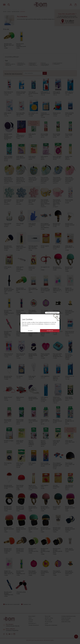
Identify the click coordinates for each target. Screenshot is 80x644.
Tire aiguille (56, 64)
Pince (43, 63)
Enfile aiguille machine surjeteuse (44, 399)
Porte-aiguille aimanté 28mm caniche (45, 572)
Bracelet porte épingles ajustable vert (33, 529)
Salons (30, 618)
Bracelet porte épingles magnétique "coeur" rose (8, 333)
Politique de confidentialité (51, 625)
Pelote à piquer (33, 65)
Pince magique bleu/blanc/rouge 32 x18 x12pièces (45, 289)
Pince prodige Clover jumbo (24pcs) (20, 421)
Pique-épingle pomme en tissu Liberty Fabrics (33, 179)
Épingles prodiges (9, 441)
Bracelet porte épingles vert (57, 507)
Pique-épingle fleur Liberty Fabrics (8, 201)
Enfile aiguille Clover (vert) (20, 441)
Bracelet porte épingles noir (57, 224)
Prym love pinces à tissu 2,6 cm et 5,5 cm (70, 333)
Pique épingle (45, 64)
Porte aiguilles (8, 463)
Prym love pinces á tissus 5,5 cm (9, 354)
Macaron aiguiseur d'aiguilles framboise (31, 443)
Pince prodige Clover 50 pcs (8, 420)
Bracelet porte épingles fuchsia (57, 268)
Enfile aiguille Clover (32, 135)
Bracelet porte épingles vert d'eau (69, 268)
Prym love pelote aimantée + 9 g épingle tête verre (58, 355)
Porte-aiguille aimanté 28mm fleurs (33, 312)
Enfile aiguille (21, 64)
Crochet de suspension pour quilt (45, 114)
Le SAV (47, 623)
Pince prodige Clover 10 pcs (44, 135)
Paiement (31, 620)
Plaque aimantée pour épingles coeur (45, 355)
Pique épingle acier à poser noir (70, 464)
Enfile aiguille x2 (45, 376)
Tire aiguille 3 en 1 (45, 268)
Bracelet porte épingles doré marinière (57, 529)
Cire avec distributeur (56, 486)
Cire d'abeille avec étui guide (33, 114)
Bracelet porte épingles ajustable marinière (70, 529)
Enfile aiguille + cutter (45, 486)
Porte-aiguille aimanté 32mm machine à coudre (58, 312)
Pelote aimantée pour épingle (69, 114)
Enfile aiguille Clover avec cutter (70, 441)
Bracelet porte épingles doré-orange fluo (8, 550)
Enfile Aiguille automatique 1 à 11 (70, 247)
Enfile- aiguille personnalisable (69, 549)
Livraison (31, 622)
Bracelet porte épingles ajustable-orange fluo (45, 551)
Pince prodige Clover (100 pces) (33, 420)
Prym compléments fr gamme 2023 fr (20, 135)
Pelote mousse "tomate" (57, 114)
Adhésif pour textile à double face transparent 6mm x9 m (57, 399)
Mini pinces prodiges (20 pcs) (57, 420)
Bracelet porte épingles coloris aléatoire (8, 247)
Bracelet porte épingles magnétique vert (21, 572)
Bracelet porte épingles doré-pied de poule (20, 550)
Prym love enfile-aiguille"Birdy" (21, 114)
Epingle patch (33, 63)
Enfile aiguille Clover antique (69, 398)
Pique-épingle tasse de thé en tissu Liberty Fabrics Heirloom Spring (45, 202)
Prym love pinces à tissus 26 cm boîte (21, 355)
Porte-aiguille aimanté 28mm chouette (45, 312)
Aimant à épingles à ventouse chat (21, 93)
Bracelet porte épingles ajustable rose (9, 529)
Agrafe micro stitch (10, 64)
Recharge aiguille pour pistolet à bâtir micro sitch (33, 247)
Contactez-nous (27, 604)
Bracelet (8, 65)
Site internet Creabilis (49, 640)
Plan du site (48, 616)
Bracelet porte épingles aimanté (70, 224)
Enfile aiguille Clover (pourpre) (21, 157)
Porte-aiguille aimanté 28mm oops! (57, 572)
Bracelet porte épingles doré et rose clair (45, 508)
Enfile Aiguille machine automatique (20, 268)
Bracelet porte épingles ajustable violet (70, 508)
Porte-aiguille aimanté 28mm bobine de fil (69, 572)
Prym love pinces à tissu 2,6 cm (9, 93)
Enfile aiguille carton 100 (32, 377)
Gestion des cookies (66, 622)
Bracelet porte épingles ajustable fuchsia (21, 529)
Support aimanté (58, 63)
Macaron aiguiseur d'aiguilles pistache (43, 443)
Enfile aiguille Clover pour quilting (56, 442)
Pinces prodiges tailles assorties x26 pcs (8, 158)
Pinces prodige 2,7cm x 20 (69, 200)
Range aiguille (45, 65)
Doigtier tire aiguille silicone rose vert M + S (69, 289)
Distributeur (21, 63)
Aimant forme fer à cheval (70, 377)
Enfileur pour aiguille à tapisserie (56, 378)
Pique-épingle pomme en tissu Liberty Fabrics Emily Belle (45, 179)
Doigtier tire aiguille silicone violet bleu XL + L (57, 289)
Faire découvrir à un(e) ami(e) (12, 604)
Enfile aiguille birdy (8, 114)
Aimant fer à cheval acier (32, 268)
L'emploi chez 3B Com (34, 625)
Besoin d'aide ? (32, 616)
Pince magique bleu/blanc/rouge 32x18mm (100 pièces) (57, 465)
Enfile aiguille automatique (32, 224)
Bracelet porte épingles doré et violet (33, 508)
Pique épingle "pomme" (8, 224)
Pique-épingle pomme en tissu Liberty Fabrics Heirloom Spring (8, 179)
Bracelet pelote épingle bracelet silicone (33, 355)
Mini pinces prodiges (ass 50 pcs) (69, 421)
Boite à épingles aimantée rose (57, 157)
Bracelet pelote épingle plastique (33, 398)
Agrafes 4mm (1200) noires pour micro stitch (21, 247)
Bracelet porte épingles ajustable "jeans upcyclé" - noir (9, 290)
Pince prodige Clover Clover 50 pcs (45, 421)
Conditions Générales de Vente (68, 616)
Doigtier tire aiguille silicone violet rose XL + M (9, 572)
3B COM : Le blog (49, 618)
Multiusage (33, 64)
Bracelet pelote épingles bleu (8, 377)
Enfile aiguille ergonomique (56, 93)
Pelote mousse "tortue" (20, 398)
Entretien (20, 65)
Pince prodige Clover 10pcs (57, 135)
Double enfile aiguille (69, 157)
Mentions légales (65, 620)
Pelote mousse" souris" (8, 398)
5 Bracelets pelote (21, 592)
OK (45, 73)
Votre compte (48, 620)
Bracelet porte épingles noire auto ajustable (8, 508)
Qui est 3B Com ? (32, 623)
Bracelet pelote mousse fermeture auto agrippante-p (8, 136)
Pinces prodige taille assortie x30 (45, 464)
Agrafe (8, 63)
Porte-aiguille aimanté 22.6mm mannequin (70, 312)
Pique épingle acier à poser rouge (20, 487)
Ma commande (48, 622)
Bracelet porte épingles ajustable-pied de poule (58, 551)
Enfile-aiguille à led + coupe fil (69, 93)
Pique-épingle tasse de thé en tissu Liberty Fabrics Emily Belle (57, 202)
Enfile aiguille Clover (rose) (32, 157)
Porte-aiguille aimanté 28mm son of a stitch (33, 572)
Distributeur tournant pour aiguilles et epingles (69, 356)
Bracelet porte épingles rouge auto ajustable (20, 508)
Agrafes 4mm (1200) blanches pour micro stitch (33, 487)
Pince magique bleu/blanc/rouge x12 (33, 289)
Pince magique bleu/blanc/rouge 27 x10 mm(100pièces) (45, 225)
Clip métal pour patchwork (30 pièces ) (69, 487)
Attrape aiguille (45, 246)
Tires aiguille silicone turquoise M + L (33, 93)
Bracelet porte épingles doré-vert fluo (9, 45)
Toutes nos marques (66, 618)
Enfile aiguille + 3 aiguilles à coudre (45, 93)
